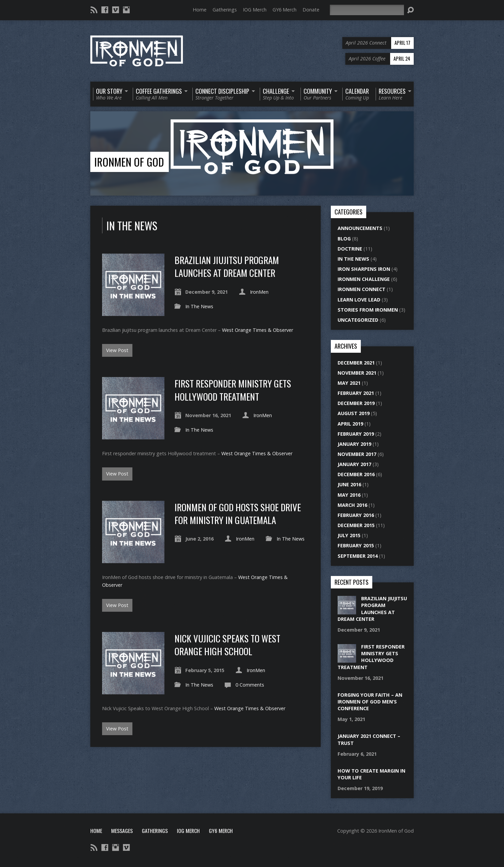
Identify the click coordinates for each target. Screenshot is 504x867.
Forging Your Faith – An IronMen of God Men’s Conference (370, 702)
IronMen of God (129, 162)
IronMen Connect (361, 289)
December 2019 (356, 403)
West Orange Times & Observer (258, 330)
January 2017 (354, 464)
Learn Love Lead (359, 300)
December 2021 (356, 363)
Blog (344, 239)
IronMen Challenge (364, 279)
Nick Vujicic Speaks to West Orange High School (227, 645)
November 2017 (357, 454)
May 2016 (349, 495)
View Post (117, 350)
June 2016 (349, 484)
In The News (199, 306)
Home (200, 10)
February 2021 (356, 393)
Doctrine (350, 249)
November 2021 (357, 373)
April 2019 (350, 424)
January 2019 (354, 444)
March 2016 (352, 505)
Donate (311, 10)
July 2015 (349, 535)
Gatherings (225, 10)
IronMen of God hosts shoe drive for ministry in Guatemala (238, 513)
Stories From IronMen (368, 310)
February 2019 (356, 434)
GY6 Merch (285, 10)
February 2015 (356, 545)
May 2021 (349, 383)
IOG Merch (255, 10)
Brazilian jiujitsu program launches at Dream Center (227, 266)
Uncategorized (358, 320)
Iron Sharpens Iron (364, 269)
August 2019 (354, 413)
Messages (122, 831)
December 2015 (356, 525)
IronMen (259, 292)
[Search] (367, 10)
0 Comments (250, 685)
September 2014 (358, 556)
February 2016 (356, 515)
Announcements (360, 228)
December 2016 (356, 474)
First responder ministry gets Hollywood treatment (233, 390)
